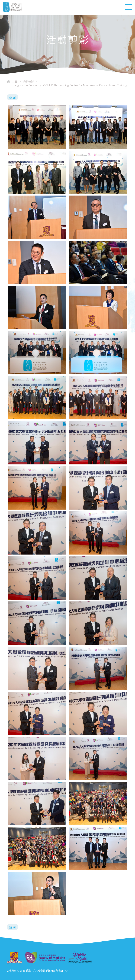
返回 (12, 97)
